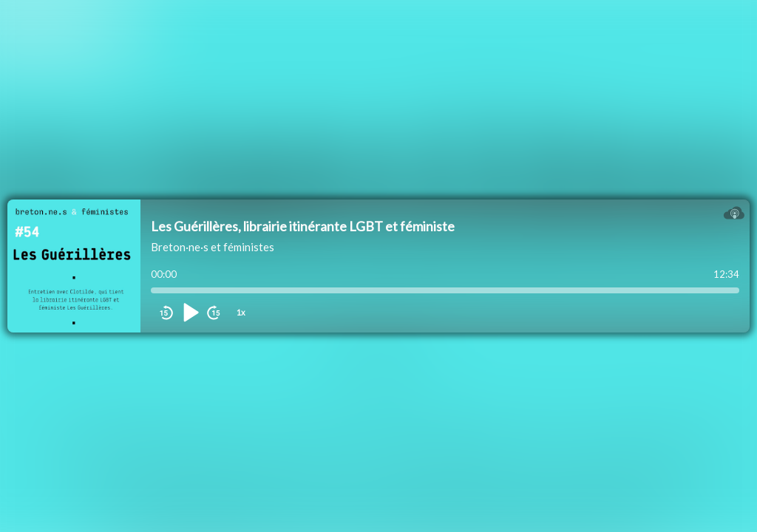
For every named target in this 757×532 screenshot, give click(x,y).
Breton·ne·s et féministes (213, 247)
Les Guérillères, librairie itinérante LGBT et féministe (303, 226)
